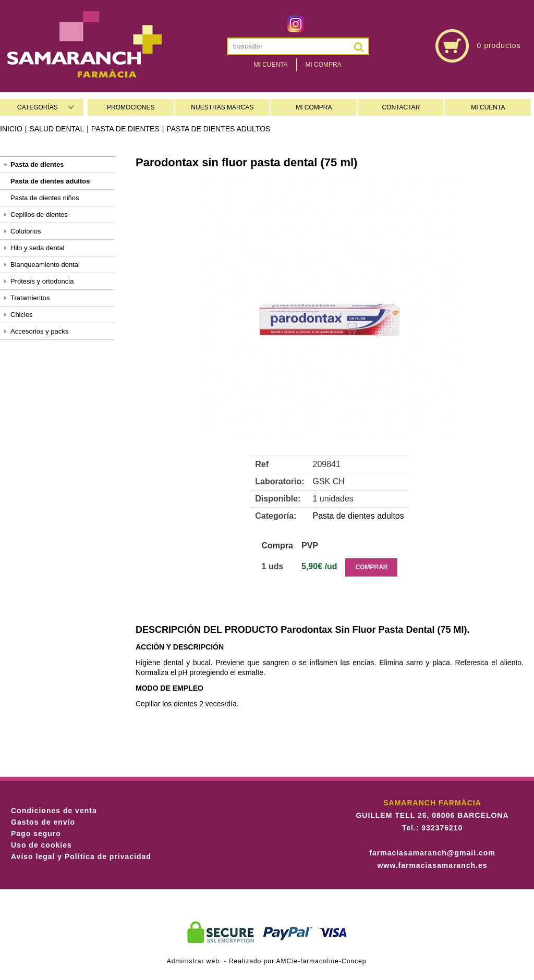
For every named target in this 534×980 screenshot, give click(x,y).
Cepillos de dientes (39, 215)
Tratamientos (30, 298)
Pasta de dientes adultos (218, 129)
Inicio (11, 129)
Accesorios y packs (39, 331)
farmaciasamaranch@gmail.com (432, 853)
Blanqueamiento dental (45, 265)
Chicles (22, 315)
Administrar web (193, 961)
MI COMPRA (314, 107)
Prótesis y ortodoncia (42, 281)
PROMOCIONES (131, 107)
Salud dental (57, 129)
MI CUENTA (488, 107)
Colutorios (26, 231)
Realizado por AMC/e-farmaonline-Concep (298, 961)
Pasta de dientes (125, 129)
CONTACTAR (401, 107)
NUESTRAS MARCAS (222, 107)
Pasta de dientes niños (45, 198)
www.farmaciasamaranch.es (432, 865)
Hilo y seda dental (37, 248)
